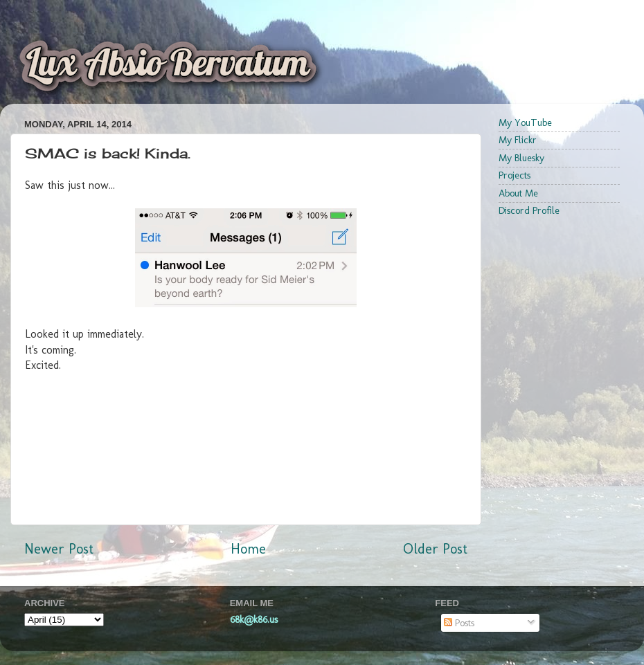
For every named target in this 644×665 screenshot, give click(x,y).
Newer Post (59, 549)
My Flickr (518, 140)
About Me (518, 193)
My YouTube (525, 122)
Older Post (435, 549)
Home (248, 549)
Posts (459, 623)
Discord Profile (529, 210)
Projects (515, 175)
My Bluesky (521, 158)
